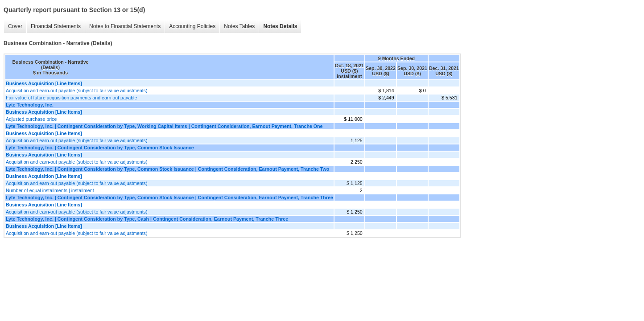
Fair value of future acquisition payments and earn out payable (71, 98)
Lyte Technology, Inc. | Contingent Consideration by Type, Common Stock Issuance (100, 148)
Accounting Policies (192, 26)
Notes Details (280, 26)
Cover (15, 26)
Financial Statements (56, 26)
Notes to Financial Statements (125, 26)
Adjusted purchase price (31, 119)
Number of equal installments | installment (50, 190)
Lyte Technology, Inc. (30, 105)
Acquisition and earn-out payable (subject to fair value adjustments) (77, 91)
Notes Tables (239, 26)
